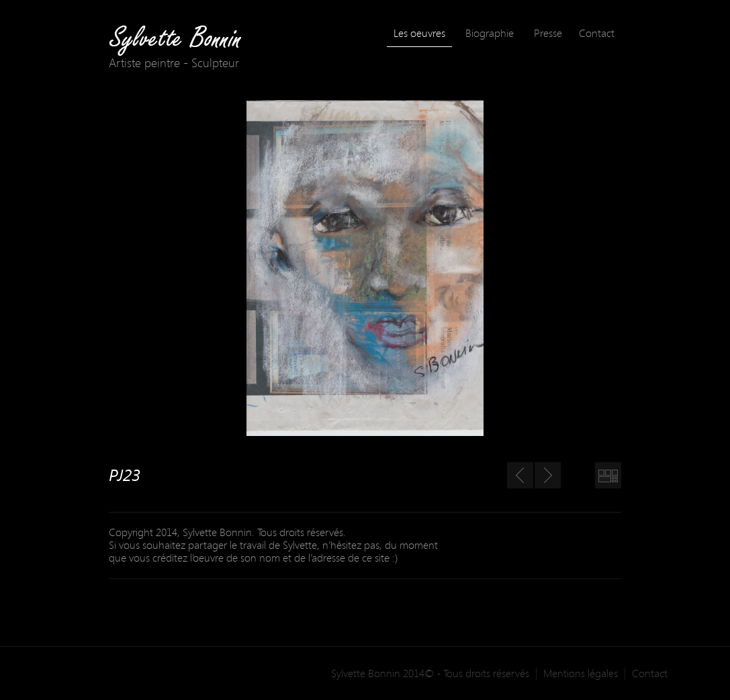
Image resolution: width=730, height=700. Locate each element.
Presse (548, 33)
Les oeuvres (419, 33)
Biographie (490, 33)
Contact (597, 33)
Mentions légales (581, 673)
